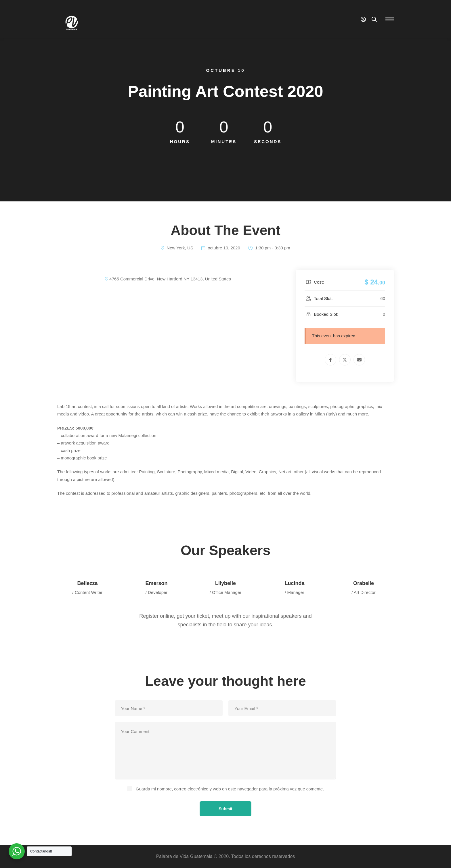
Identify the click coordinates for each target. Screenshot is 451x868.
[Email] (359, 360)
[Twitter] (345, 360)
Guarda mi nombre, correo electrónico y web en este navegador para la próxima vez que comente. (230, 789)
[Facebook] (330, 360)
